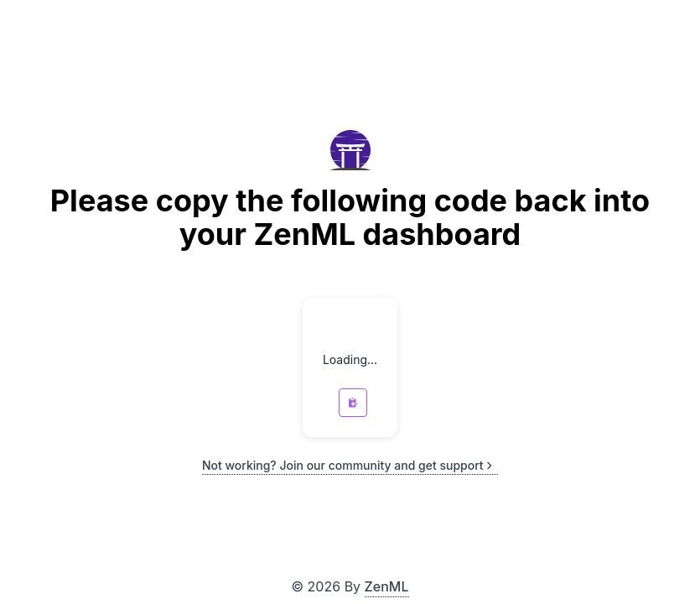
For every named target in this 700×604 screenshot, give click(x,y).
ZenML (387, 586)
